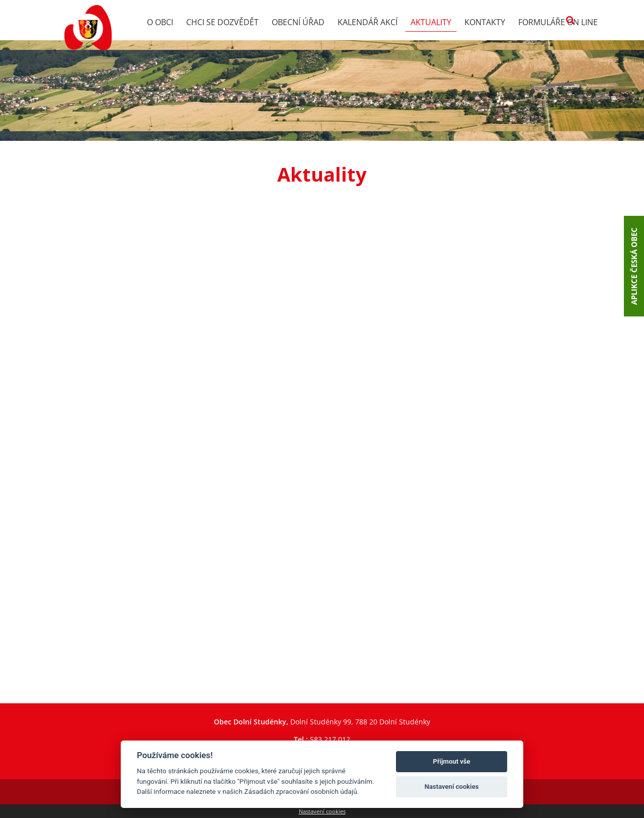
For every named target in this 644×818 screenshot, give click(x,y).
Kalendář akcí (368, 22)
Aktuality (431, 22)
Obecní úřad (298, 22)
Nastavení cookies (322, 811)
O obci (160, 22)
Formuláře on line (558, 22)
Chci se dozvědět (222, 22)
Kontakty (485, 22)
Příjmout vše (452, 761)
